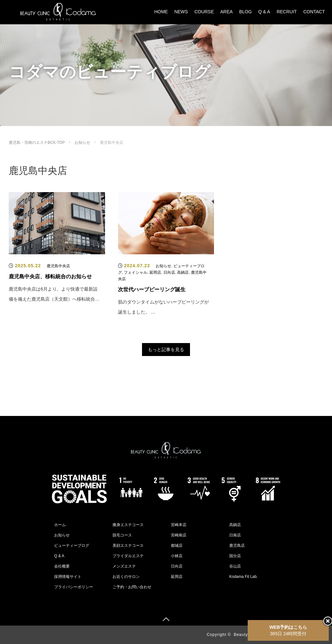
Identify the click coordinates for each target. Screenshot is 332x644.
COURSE (204, 12)
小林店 (177, 556)
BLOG (246, 12)
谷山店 (235, 566)
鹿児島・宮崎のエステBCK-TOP (37, 143)
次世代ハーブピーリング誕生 (152, 289)
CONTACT (314, 12)
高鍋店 (183, 272)
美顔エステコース (128, 546)
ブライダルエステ (128, 556)
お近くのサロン (126, 577)
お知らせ (82, 143)
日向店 (169, 272)
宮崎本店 (179, 525)
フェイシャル (136, 272)
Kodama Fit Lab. (243, 577)
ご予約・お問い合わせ (132, 587)
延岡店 (155, 272)
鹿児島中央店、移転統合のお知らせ (50, 276)
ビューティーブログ (72, 546)
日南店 (235, 535)
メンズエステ (124, 566)
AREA (227, 12)
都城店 (177, 546)
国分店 (235, 556)
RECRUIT (287, 12)
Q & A (264, 12)
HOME (161, 12)
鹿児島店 (237, 546)
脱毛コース (122, 535)
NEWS (181, 12)
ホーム (60, 525)
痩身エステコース (128, 525)
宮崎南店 (179, 535)
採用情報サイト (68, 577)
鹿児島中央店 (58, 266)
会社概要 (62, 566)
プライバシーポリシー (74, 587)
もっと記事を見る (166, 350)
